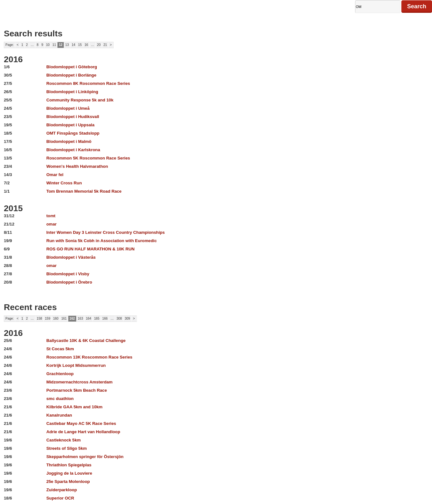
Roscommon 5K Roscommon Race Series (88, 158)
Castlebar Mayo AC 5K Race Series (81, 423)
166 (105, 319)
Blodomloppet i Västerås (71, 257)
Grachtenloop (60, 374)
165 (97, 319)
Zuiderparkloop (62, 490)
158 (39, 319)
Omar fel (55, 175)
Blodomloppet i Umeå (68, 108)
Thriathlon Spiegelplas (69, 465)
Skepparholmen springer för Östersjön (85, 457)
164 (89, 319)
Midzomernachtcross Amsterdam (79, 382)
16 (86, 45)
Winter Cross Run (64, 183)
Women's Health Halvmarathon (77, 166)
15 (80, 45)
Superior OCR (60, 498)
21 (105, 45)
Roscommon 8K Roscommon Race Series (88, 83)
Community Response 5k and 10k (80, 100)
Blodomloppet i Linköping (72, 92)
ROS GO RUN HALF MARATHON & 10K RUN (90, 249)
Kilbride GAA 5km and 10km (74, 407)
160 (56, 319)
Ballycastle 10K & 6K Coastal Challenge (86, 341)
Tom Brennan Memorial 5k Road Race (84, 191)
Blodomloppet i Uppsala (70, 125)
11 (54, 45)
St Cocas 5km (60, 349)
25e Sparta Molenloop (68, 482)
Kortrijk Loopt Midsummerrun (76, 365)
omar (51, 224)
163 (81, 319)
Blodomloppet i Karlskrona (73, 150)
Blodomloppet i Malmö (69, 141)
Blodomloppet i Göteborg (72, 67)
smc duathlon (60, 399)
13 (67, 45)
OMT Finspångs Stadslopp (73, 133)
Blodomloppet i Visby (68, 274)
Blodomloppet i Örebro (69, 282)
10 (48, 45)
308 (119, 319)
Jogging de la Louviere (69, 473)
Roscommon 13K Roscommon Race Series (89, 357)
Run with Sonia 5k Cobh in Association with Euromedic (101, 241)
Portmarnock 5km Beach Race (77, 390)
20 (99, 45)
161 (64, 319)
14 (74, 45)
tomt (51, 216)
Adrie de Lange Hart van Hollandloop (83, 432)
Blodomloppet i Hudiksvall (73, 117)
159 (48, 319)
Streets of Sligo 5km (67, 448)
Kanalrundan (59, 415)
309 (127, 319)
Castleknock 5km (63, 440)
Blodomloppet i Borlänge (71, 75)
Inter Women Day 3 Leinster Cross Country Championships (105, 232)
